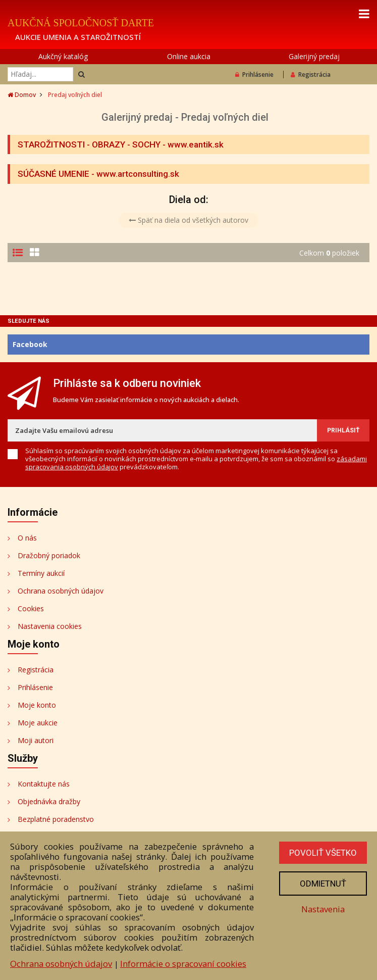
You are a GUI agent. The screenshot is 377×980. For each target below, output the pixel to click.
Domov (22, 95)
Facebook (30, 344)
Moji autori (36, 740)
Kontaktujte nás (44, 784)
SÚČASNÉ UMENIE (53, 174)
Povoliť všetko (323, 853)
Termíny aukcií (41, 573)
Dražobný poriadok (49, 555)
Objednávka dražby (49, 801)
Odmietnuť (323, 884)
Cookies (31, 608)
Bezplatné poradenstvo (56, 819)
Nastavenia (323, 909)
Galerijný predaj (314, 56)
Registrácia (311, 75)
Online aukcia (189, 56)
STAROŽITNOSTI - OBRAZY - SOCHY (89, 144)
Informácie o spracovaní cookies (183, 964)
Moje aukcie (38, 723)
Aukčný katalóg (63, 56)
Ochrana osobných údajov (61, 591)
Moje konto (37, 705)
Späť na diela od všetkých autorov (188, 220)
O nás (27, 538)
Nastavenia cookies (50, 626)
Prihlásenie (254, 75)
